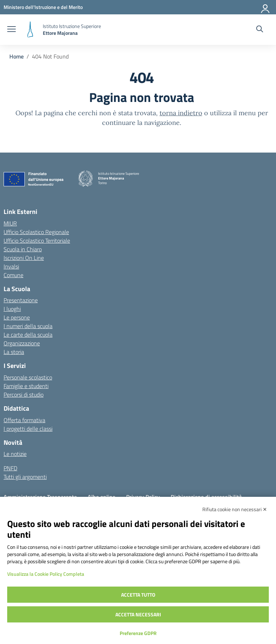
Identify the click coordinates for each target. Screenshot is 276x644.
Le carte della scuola (28, 335)
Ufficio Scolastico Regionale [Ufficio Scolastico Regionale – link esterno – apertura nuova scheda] (36, 232)
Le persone (17, 317)
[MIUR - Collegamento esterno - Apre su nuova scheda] (43, 7)
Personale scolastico (28, 377)
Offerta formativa (24, 420)
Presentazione (21, 300)
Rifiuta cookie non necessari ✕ (235, 509)
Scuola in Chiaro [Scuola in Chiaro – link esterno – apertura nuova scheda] (23, 249)
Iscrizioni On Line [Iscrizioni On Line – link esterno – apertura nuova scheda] (24, 258)
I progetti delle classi (28, 429)
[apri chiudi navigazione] (11, 30)
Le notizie (15, 454)
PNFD (10, 468)
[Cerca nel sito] (260, 30)
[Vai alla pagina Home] (17, 56)
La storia (14, 352)
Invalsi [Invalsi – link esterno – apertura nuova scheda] (11, 266)
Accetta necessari (138, 614)
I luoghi (12, 309)
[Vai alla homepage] (30, 30)
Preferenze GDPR (138, 633)
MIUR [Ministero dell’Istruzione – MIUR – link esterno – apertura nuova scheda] (10, 223)
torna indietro (181, 113)
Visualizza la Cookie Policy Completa (46, 574)
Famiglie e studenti (26, 386)
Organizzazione (22, 343)
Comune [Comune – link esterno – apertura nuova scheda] (13, 275)
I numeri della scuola (28, 326)
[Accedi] (266, 7)
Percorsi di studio (24, 395)
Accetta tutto (138, 595)
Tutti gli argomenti (25, 477)
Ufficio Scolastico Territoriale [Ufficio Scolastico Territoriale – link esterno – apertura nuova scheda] (37, 241)
